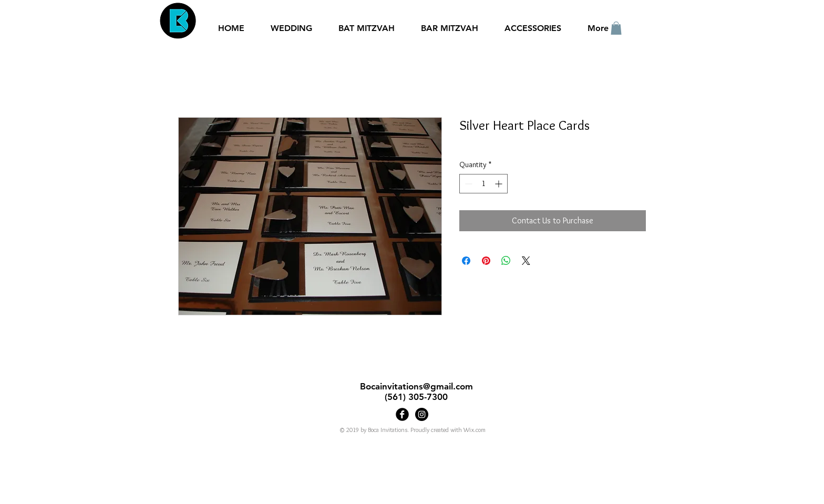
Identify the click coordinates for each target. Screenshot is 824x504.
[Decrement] (467, 184)
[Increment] (499, 184)
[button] (616, 28)
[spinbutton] (483, 184)
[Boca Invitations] (402, 414)
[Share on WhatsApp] (506, 261)
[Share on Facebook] (466, 261)
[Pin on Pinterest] (486, 261)
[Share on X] (526, 261)
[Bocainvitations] (422, 414)
